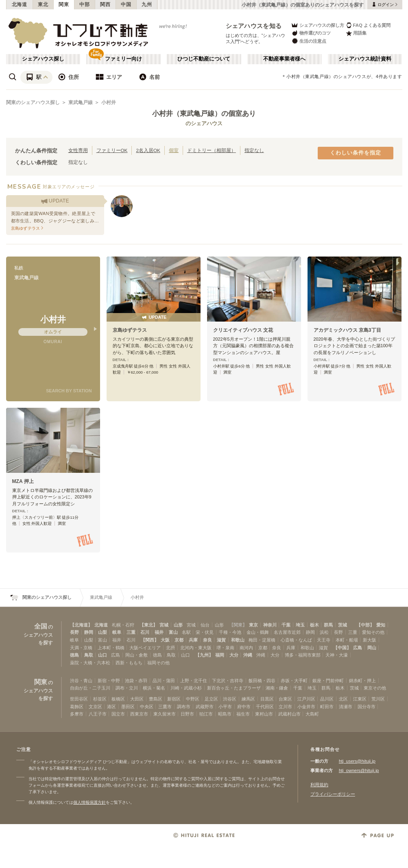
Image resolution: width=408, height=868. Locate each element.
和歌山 (238, 640)
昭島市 (225, 714)
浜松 (324, 632)
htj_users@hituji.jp (357, 761)
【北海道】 (81, 625)
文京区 (95, 707)
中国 (126, 4)
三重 (131, 632)
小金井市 (306, 707)
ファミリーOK (112, 150)
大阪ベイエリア (145, 648)
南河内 (246, 648)
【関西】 (150, 640)
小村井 (109, 102)
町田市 (327, 707)
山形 (178, 625)
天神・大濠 (337, 655)
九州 (147, 4)
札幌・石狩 (123, 625)
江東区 (360, 699)
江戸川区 (306, 699)
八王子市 (98, 714)
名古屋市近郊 (287, 632)
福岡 (220, 655)
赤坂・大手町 (294, 681)
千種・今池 (230, 632)
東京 (253, 625)
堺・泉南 (225, 648)
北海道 (20, 4)
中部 (84, 4)
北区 (343, 699)
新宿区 (174, 699)
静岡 (89, 632)
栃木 (314, 625)
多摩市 (77, 714)
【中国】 (342, 648)
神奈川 (270, 625)
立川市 (285, 707)
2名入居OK (148, 150)
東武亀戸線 (81, 102)
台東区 (285, 699)
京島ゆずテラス (130, 330)
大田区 (137, 699)
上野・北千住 (194, 681)
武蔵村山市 (289, 714)
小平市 (225, 707)
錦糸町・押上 (362, 681)
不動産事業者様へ (284, 59)
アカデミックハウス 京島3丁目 (347, 330)
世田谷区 (79, 699)
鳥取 (89, 655)
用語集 (356, 33)
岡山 (372, 648)
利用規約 (319, 785)
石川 (145, 632)
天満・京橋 (81, 648)
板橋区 (118, 699)
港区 (111, 707)
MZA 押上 (23, 481)
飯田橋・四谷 (262, 681)
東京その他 (375, 688)
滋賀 (221, 640)
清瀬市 (346, 707)
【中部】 (365, 625)
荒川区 (378, 699)
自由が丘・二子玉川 (90, 688)
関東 (64, 4)
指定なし (254, 150)
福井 (159, 632)
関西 (105, 4)
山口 (103, 655)
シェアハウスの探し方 (317, 25)
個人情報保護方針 (89, 802)
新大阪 (370, 640)
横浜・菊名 (154, 688)
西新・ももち (129, 663)
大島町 (312, 714)
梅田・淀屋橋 (262, 640)
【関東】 (238, 625)
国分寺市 (367, 707)
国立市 (118, 714)
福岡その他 (158, 663)
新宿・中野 (109, 681)
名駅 (186, 632)
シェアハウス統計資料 (365, 59)
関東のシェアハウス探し (33, 102)
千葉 (286, 625)
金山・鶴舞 (258, 632)
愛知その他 (373, 632)
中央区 (147, 707)
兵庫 (193, 640)
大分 (234, 655)
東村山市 (264, 714)
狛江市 (206, 714)
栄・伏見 (205, 632)
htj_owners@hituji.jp (359, 770)
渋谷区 (230, 699)
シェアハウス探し (43, 59)
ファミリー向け (123, 59)
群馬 (328, 625)
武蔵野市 (205, 707)
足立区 (211, 699)
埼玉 (300, 625)
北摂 (170, 648)
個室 (174, 150)
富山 (173, 632)
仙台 (205, 625)
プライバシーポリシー (333, 794)
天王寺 (324, 640)
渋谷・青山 (81, 681)
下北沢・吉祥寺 (228, 681)
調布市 (184, 707)
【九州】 (204, 655)
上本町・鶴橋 (111, 648)
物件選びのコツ (311, 33)
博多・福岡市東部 (303, 655)
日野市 (187, 714)
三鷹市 (165, 707)
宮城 (164, 625)
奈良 (207, 640)
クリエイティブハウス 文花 (243, 330)
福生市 (243, 714)
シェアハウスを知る (254, 26)
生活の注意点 (309, 41)
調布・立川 (127, 688)
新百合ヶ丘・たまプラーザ (234, 688)
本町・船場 (347, 640)
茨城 (343, 625)
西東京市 (139, 714)
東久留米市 (165, 714)
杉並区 (100, 699)
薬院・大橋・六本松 (90, 663)
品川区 (327, 699)
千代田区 (265, 707)
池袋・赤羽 (136, 681)
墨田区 (128, 707)
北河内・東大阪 (196, 648)
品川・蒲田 (164, 681)
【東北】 (148, 625)
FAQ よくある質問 (368, 25)
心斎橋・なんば (296, 640)
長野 (74, 632)
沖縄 (248, 655)
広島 (358, 648)
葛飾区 (77, 707)
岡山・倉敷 (136, 655)
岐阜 (117, 632)
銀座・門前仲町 (328, 681)
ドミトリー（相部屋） (212, 150)
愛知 (381, 625)
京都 (179, 640)
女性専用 (78, 150)
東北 (43, 4)
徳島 (74, 655)
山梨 (103, 632)
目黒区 (267, 699)
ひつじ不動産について (204, 59)
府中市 (244, 707)
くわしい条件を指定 (356, 153)
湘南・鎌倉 (277, 688)
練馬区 (248, 699)
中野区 (193, 699)
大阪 (165, 640)
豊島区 (156, 699)
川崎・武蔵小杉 (186, 688)
